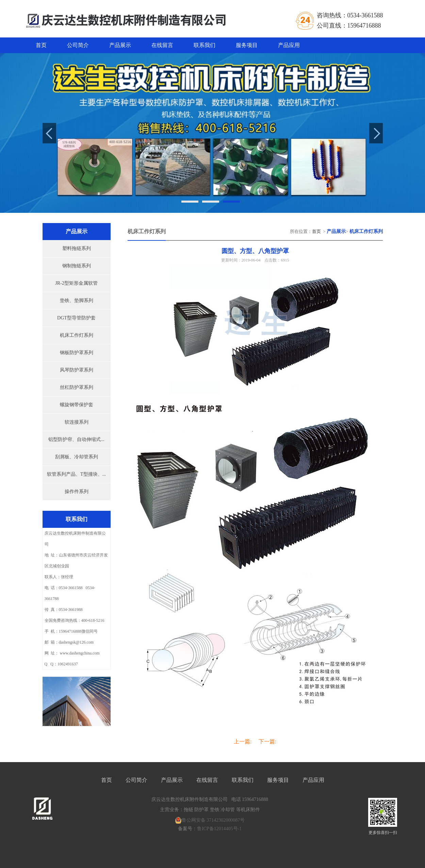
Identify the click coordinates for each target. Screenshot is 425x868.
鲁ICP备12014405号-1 (219, 829)
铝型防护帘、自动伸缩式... (76, 439)
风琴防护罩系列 (77, 370)
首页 (41, 45)
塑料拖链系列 (77, 248)
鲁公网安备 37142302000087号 (210, 820)
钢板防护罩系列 (77, 353)
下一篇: (267, 741)
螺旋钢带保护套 (77, 405)
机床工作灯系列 (77, 335)
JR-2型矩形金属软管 (76, 283)
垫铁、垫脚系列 (77, 301)
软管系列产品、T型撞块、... (76, 474)
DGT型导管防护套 (76, 318)
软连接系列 (77, 422)
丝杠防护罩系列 (77, 387)
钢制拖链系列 (77, 266)
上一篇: (243, 741)
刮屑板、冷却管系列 (77, 457)
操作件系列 (77, 492)
